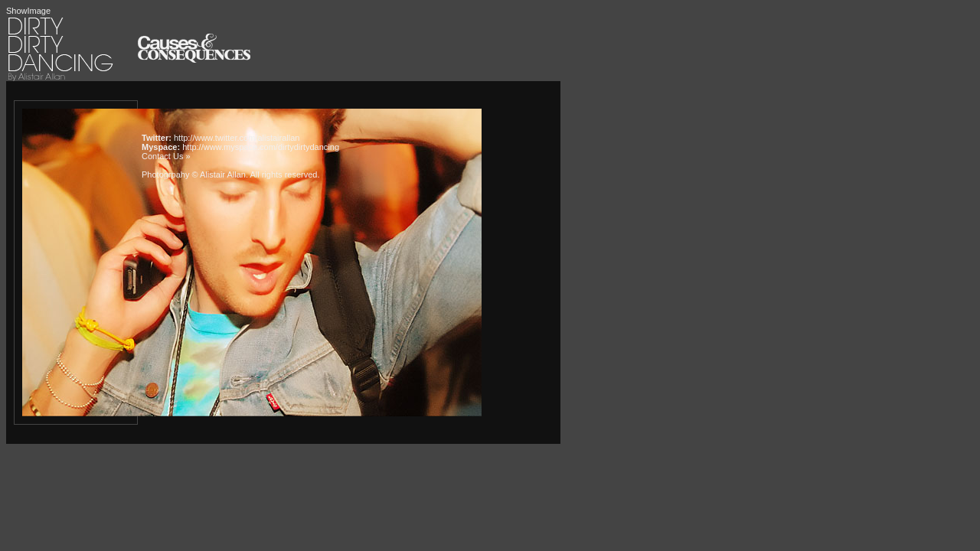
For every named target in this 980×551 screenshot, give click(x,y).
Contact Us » (166, 156)
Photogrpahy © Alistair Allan (194, 174)
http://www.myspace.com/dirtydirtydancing (261, 147)
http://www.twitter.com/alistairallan (237, 138)
